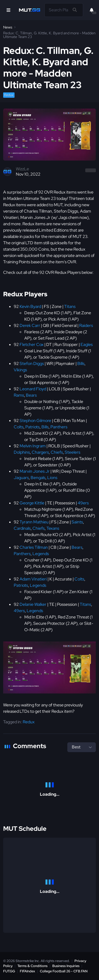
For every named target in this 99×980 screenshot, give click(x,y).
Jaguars (21, 478)
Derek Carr (30, 325)
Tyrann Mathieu (34, 522)
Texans (53, 528)
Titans (70, 306)
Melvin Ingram (33, 446)
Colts (19, 427)
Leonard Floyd (33, 389)
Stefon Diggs (32, 364)
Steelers (72, 452)
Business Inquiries (66, 966)
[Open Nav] (8, 10)
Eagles (87, 344)
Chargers (40, 452)
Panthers (59, 427)
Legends (41, 554)
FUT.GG (9, 971)
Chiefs (57, 452)
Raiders (86, 325)
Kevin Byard (30, 306)
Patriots (32, 427)
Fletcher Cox (32, 344)
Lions (52, 478)
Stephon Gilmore (35, 421)
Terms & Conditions (32, 966)
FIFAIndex (27, 971)
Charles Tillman (34, 547)
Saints (77, 522)
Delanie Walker (33, 604)
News (8, 27)
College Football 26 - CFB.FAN (64, 971)
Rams (19, 395)
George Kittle (32, 503)
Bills (81, 364)
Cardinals (22, 528)
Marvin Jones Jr (35, 471)
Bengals (38, 478)
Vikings (20, 370)
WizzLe (22, 169)
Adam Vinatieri (33, 579)
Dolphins (22, 452)
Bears (31, 395)
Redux (9, 95)
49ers (83, 503)
